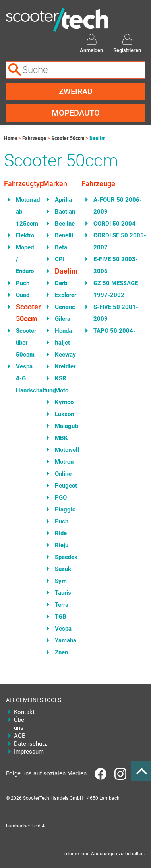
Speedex (62, 557)
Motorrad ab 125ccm (23, 212)
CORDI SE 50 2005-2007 (120, 241)
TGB (61, 617)
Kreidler (62, 366)
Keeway (62, 355)
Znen (61, 652)
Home (11, 138)
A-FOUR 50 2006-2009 (118, 206)
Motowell (62, 450)
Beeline (62, 224)
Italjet (62, 343)
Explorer (62, 295)
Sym (61, 581)
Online (62, 474)
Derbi (62, 283)
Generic (62, 307)
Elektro (23, 235)
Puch (23, 283)
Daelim (97, 138)
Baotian (62, 212)
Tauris (62, 593)
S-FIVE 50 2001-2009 (116, 313)
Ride (61, 533)
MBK (61, 438)
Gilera (62, 319)
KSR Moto (62, 384)
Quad (23, 295)
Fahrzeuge (34, 138)
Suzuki (62, 569)
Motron (62, 462)
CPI (60, 259)
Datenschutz (23, 744)
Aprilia (62, 200)
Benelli (62, 235)
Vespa (62, 629)
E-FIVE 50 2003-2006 (116, 265)
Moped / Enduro (23, 259)
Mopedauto (76, 113)
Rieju (62, 545)
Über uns (20, 724)
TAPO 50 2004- (114, 331)
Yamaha (62, 640)
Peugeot (62, 486)
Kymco (62, 402)
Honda (62, 331)
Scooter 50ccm (68, 138)
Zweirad (76, 91)
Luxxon (62, 414)
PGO (61, 498)
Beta (61, 247)
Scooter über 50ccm (23, 343)
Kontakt (23, 712)
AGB (20, 736)
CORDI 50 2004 (114, 224)
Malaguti (62, 426)
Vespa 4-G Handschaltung (23, 378)
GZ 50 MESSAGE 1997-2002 (116, 289)
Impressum (23, 752)
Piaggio (62, 509)
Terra (62, 605)
